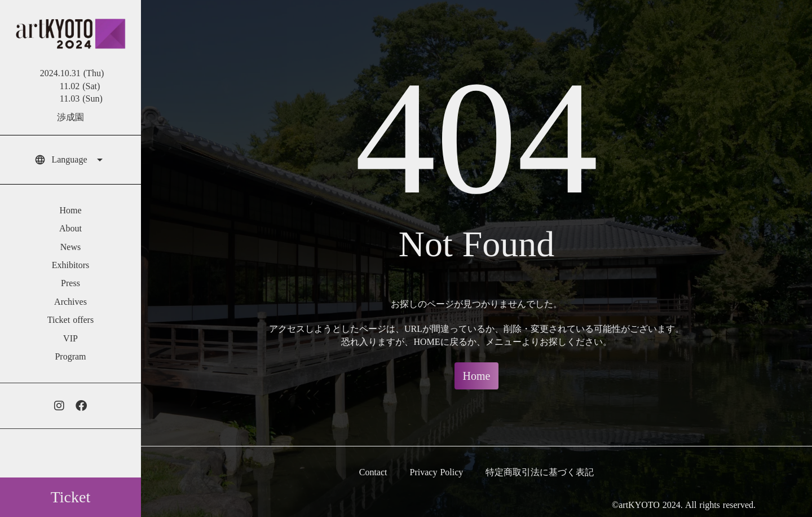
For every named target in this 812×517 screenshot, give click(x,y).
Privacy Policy (437, 472)
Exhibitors (71, 265)
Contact (373, 472)
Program (70, 356)
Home (70, 210)
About (70, 228)
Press (70, 283)
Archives (70, 302)
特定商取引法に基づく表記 (540, 472)
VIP (70, 338)
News (70, 247)
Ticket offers (70, 320)
